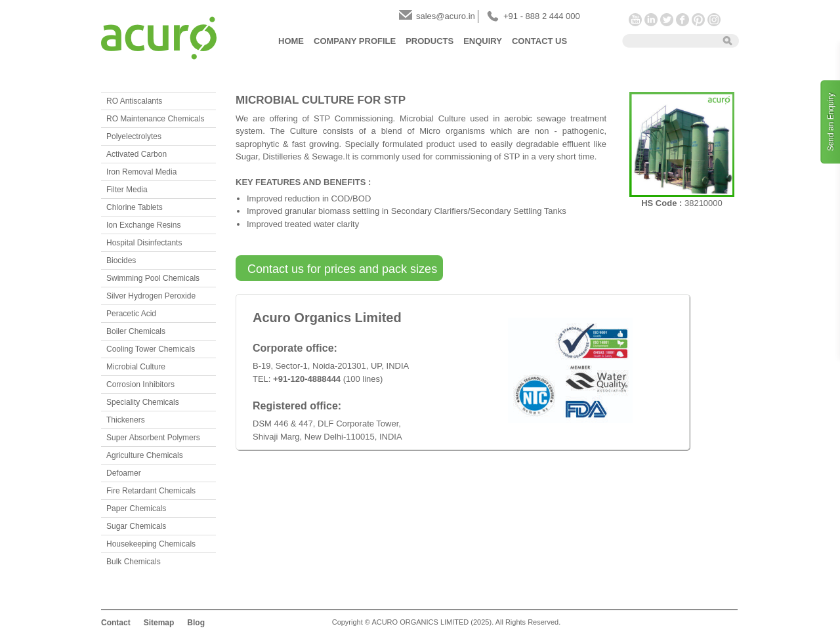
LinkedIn (651, 20)
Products (430, 41)
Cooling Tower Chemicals (151, 349)
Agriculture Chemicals (145, 455)
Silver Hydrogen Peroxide (151, 296)
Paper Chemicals (136, 508)
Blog (196, 623)
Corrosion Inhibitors (140, 384)
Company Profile (355, 41)
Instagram (714, 20)
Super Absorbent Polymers (153, 438)
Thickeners (126, 420)
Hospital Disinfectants (144, 243)
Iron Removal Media (141, 172)
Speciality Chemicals (143, 402)
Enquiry (483, 41)
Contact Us (539, 41)
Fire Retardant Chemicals (151, 491)
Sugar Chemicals (136, 526)
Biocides (121, 260)
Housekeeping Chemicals (151, 544)
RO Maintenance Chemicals (155, 119)
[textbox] (668, 40)
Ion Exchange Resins (143, 225)
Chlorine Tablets (135, 207)
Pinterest (698, 20)
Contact (116, 623)
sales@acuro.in (446, 16)
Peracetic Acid (131, 314)
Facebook (682, 20)
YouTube (635, 20)
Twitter (667, 20)
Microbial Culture (136, 367)
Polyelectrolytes (134, 136)
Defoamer (124, 473)
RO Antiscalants (134, 101)
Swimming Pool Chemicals (153, 278)
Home (291, 41)
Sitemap (159, 623)
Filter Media (127, 190)
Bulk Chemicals (134, 562)
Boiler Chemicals (136, 331)
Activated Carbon (136, 154)
